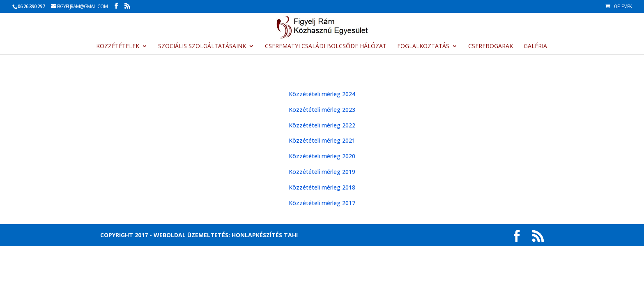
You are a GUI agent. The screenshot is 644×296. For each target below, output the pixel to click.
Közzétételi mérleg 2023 (322, 110)
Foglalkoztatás (423, 46)
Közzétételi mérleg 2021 (322, 140)
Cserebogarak (491, 46)
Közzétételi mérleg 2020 (322, 156)
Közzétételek (118, 46)
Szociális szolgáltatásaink (202, 46)
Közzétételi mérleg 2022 (322, 125)
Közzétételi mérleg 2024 (322, 94)
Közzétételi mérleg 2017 (322, 203)
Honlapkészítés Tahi (265, 235)
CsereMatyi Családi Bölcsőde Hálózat (326, 46)
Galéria (535, 46)
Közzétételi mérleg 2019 (322, 172)
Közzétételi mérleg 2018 (322, 187)
